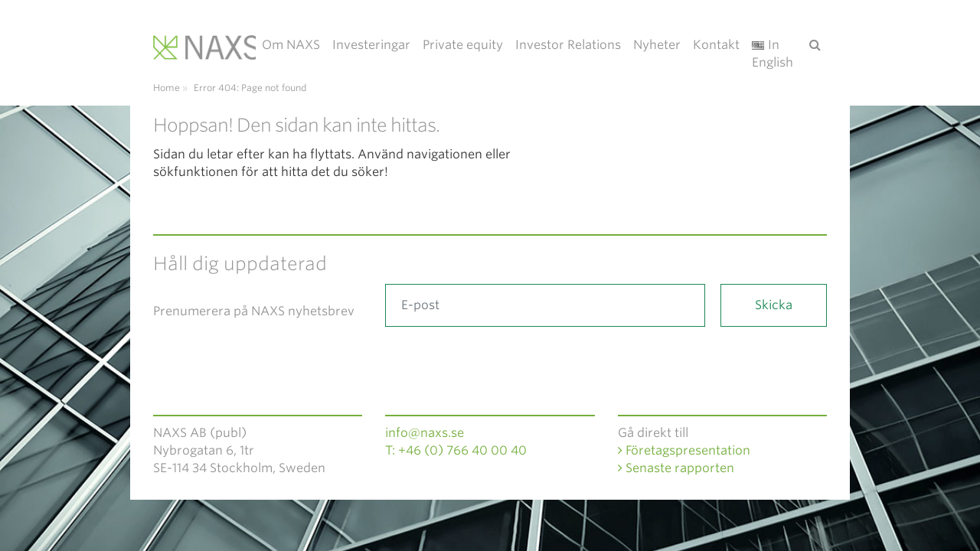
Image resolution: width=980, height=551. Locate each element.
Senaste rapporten (676, 468)
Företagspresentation (684, 450)
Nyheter (657, 45)
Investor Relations (568, 45)
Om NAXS (291, 45)
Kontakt (716, 45)
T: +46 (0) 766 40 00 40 (456, 450)
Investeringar (371, 45)
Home (167, 88)
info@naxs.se (425, 433)
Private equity (463, 45)
